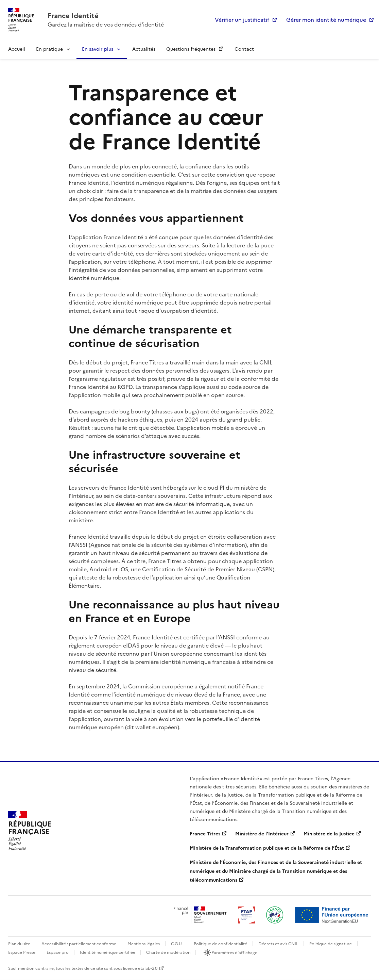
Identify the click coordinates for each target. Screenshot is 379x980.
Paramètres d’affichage (234, 952)
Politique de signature (331, 944)
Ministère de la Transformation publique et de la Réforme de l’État (267, 848)
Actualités (144, 49)
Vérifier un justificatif (242, 20)
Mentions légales (144, 944)
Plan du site (19, 944)
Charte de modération (169, 952)
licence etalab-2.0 (140, 968)
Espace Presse (22, 952)
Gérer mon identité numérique (326, 20)
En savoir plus (98, 49)
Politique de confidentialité (220, 944)
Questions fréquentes (192, 49)
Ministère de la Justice (329, 834)
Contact (244, 49)
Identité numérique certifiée (108, 952)
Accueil (17, 49)
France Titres (205, 834)
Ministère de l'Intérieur (262, 834)
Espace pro (58, 952)
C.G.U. (177, 944)
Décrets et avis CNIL (278, 944)
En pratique (49, 49)
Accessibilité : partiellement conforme (79, 944)
